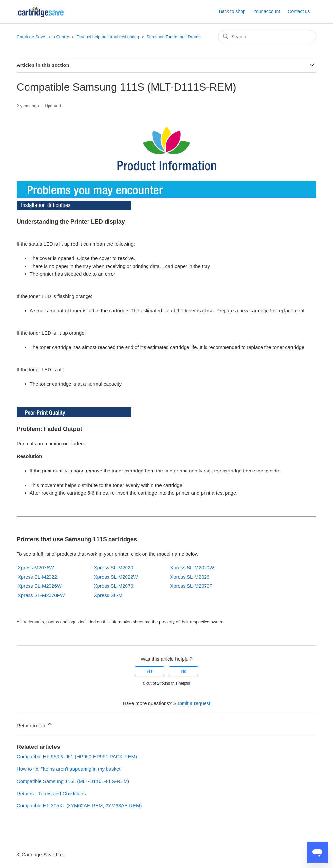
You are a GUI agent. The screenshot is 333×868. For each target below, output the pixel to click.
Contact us (299, 11)
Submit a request (192, 703)
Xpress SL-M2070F (191, 586)
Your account (267, 11)
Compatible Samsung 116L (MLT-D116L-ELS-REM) (73, 781)
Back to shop (232, 11)
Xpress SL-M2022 (37, 577)
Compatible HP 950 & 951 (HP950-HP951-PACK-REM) (77, 757)
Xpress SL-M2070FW (41, 595)
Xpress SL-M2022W (116, 577)
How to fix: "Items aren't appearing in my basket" (69, 769)
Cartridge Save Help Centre (43, 37)
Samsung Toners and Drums (174, 37)
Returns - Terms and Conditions (51, 794)
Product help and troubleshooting (108, 37)
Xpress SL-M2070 (114, 586)
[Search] (267, 37)
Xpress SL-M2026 (190, 577)
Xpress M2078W (36, 568)
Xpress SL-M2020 (114, 568)
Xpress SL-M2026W (40, 586)
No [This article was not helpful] (183, 671)
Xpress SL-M (108, 595)
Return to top (35, 724)
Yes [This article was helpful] (149, 671)
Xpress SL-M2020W (192, 568)
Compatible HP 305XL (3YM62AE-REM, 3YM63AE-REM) (79, 806)
